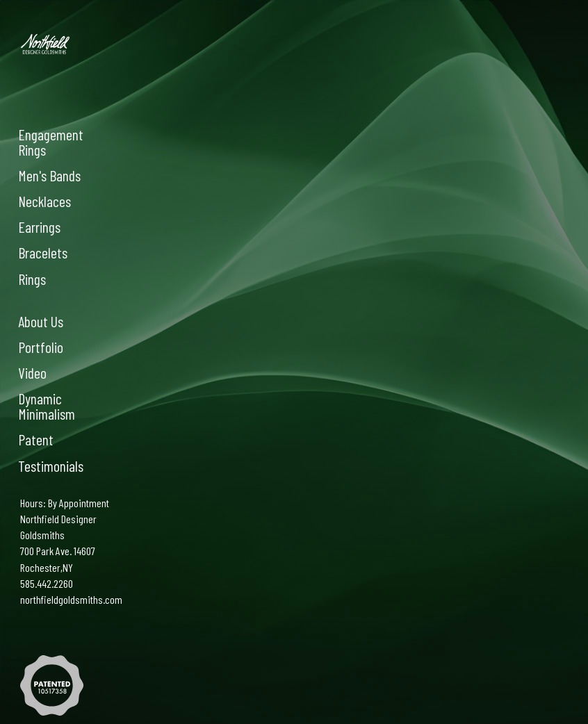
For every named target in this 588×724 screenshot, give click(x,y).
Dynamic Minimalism (47, 406)
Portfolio (41, 347)
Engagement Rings (51, 142)
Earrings (39, 227)
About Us (41, 321)
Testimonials (51, 466)
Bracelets (43, 252)
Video (32, 372)
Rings (32, 279)
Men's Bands (49, 175)
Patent (36, 439)
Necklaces (44, 201)
